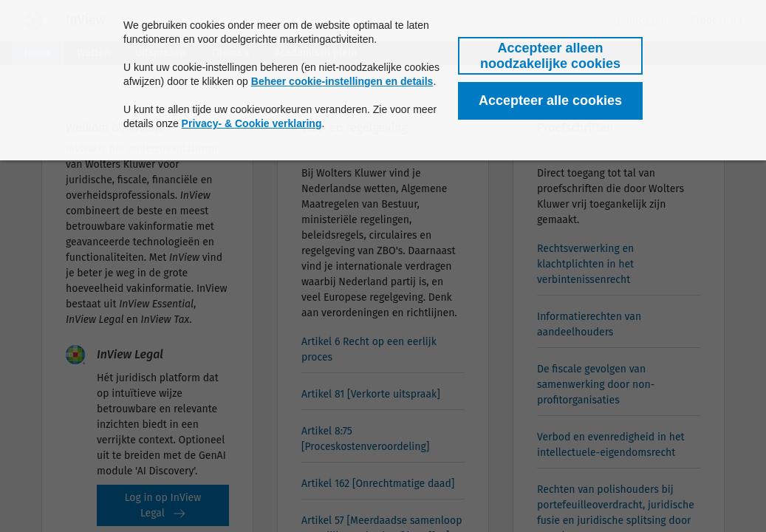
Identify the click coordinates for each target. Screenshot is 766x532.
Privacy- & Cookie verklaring (252, 123)
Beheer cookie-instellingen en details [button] (342, 81)
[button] (550, 56)
